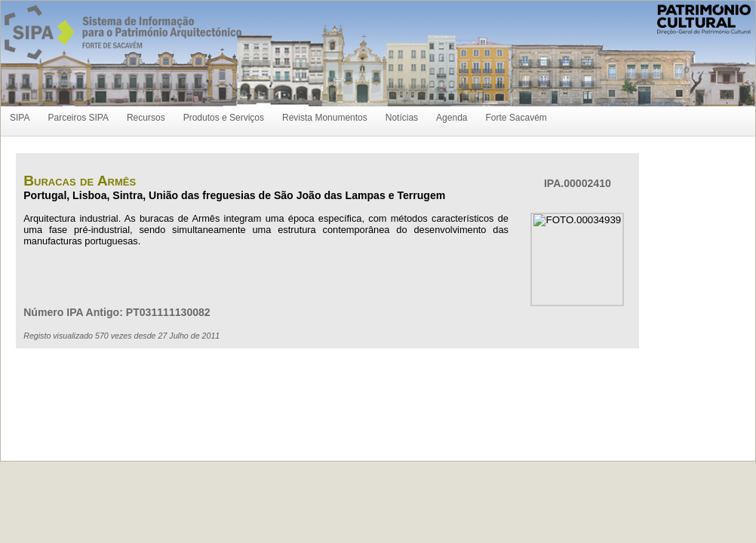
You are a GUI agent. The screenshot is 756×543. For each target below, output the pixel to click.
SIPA (20, 118)
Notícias (402, 118)
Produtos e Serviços (224, 118)
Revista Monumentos (325, 118)
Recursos (146, 118)
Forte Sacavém (516, 118)
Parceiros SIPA (78, 118)
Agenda (452, 118)
